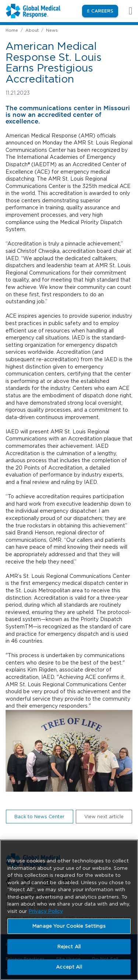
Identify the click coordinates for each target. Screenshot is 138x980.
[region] (69, 910)
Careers (105, 11)
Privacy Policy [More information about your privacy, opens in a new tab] (46, 911)
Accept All (69, 967)
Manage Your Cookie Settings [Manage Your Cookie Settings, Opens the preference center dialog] (69, 926)
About (32, 30)
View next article (104, 817)
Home (12, 30)
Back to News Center (39, 817)
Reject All (69, 947)
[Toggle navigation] (127, 11)
